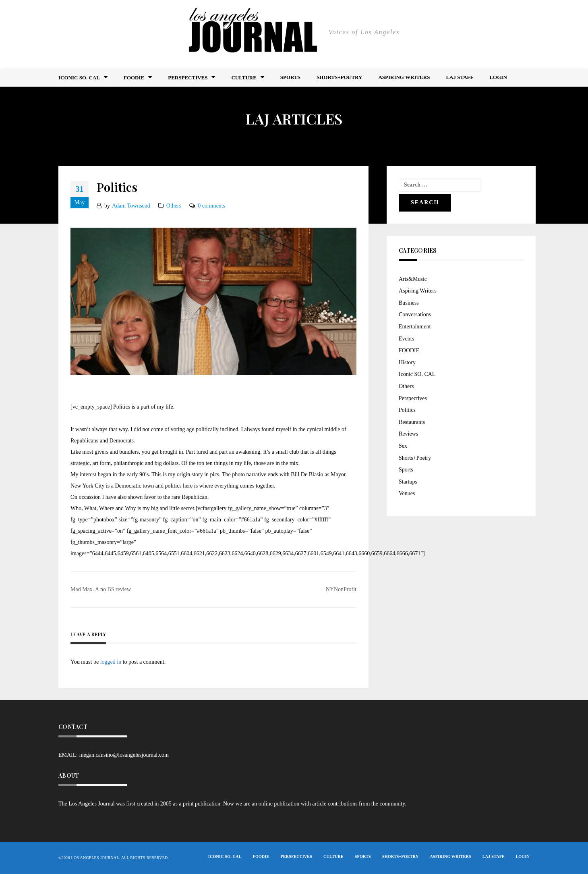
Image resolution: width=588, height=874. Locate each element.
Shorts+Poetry (339, 77)
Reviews (408, 434)
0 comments (211, 206)
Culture (244, 78)
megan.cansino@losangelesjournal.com (124, 755)
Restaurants (412, 422)
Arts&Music (413, 279)
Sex (403, 446)
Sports (290, 77)
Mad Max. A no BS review (101, 589)
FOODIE (134, 78)
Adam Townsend (131, 206)
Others (174, 206)
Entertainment (415, 327)
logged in (111, 662)
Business (409, 303)
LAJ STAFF (460, 77)
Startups (408, 482)
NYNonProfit (341, 589)
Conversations (415, 315)
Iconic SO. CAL (417, 374)
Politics (407, 410)
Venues (407, 493)
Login (498, 77)
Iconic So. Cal (79, 78)
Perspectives (188, 78)
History (407, 362)
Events (406, 339)
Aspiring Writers (404, 77)
